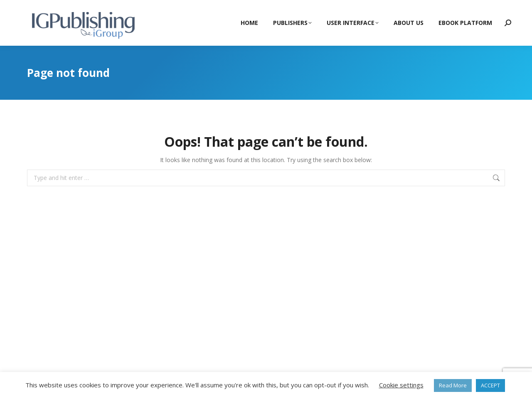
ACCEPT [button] (490, 385)
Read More (453, 385)
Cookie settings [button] (401, 385)
